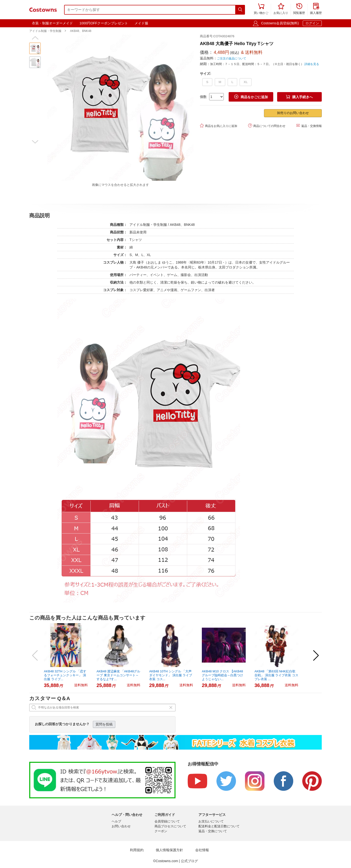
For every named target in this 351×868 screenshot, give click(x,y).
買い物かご (261, 9)
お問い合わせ (121, 826)
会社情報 (202, 850)
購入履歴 (316, 9)
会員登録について (167, 821)
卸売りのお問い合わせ (293, 113)
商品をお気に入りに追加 (219, 126)
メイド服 (141, 23)
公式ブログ (189, 861)
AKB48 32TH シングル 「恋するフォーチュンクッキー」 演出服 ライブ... (65, 675)
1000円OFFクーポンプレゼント (104, 23)
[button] (35, 38)
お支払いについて (211, 821)
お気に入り (281, 9)
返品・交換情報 (309, 126)
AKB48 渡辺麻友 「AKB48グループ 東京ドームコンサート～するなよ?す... (118, 675)
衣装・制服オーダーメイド (52, 23)
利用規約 (137, 850)
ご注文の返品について (232, 58)
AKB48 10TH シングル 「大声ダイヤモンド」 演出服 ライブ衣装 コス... (171, 675)
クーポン (161, 831)
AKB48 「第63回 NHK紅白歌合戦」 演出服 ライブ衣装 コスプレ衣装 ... (276, 675)
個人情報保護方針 (169, 850)
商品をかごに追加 (251, 97)
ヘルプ (116, 821)
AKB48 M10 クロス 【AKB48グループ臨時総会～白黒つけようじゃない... (222, 675)
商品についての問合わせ (267, 126)
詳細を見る (312, 64)
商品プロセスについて (170, 826)
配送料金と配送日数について (219, 826)
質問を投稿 (104, 724)
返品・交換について (213, 831)
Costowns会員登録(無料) (280, 23)
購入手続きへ (299, 97)
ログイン (312, 23)
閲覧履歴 (299, 9)
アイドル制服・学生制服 (45, 31)
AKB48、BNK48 (81, 31)
